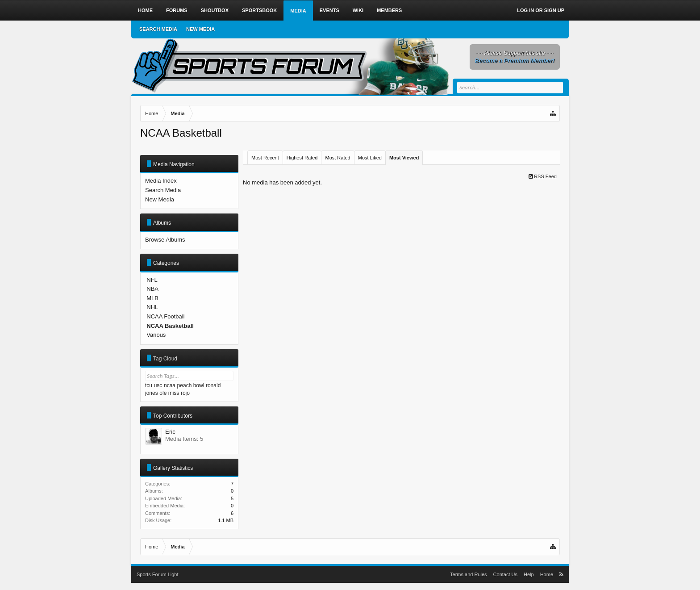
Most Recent (265, 158)
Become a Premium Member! (515, 61)
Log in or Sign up (541, 10)
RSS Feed (543, 176)
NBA (152, 289)
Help (529, 574)
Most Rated (337, 158)
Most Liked (370, 158)
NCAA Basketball (170, 326)
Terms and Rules (469, 574)
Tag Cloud (165, 359)
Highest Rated (302, 158)
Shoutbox (215, 10)
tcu (149, 385)
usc (158, 385)
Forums (177, 10)
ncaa (170, 385)
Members (389, 10)
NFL (152, 280)
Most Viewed (404, 158)
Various (156, 335)
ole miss (169, 393)
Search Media (163, 190)
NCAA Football (165, 316)
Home (145, 10)
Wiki (358, 10)
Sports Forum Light (158, 574)
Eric (170, 432)
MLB (152, 298)
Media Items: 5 (184, 439)
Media (298, 11)
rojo (185, 393)
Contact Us (505, 574)
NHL (152, 307)
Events (329, 10)
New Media (160, 199)
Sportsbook (259, 10)
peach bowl (191, 385)
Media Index (161, 181)
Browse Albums (165, 240)
